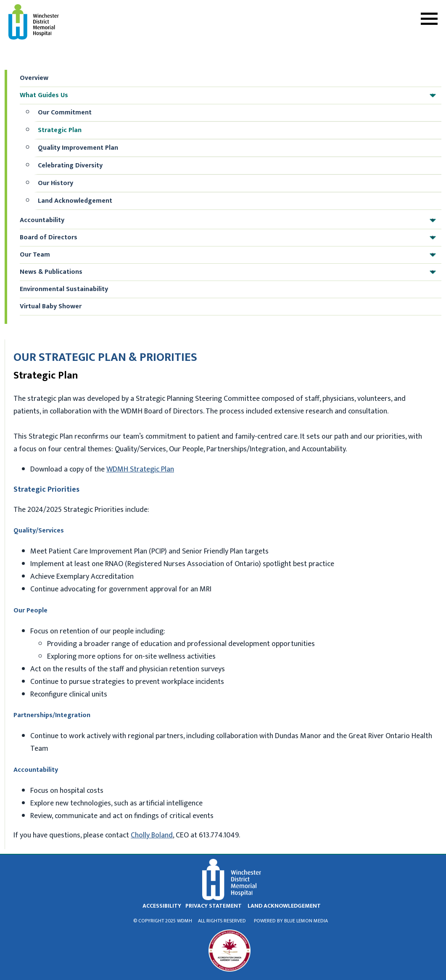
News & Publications (230, 272)
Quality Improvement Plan (78, 148)
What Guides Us (230, 95)
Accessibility (162, 906)
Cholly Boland (152, 835)
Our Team (230, 255)
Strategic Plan (60, 130)
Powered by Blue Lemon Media (291, 921)
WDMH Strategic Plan (140, 469)
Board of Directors (230, 238)
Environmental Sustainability (64, 289)
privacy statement (214, 906)
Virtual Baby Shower (51, 306)
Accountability (230, 220)
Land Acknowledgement (75, 201)
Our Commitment (65, 113)
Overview (34, 78)
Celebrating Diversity (70, 166)
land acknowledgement (284, 906)
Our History (55, 183)
